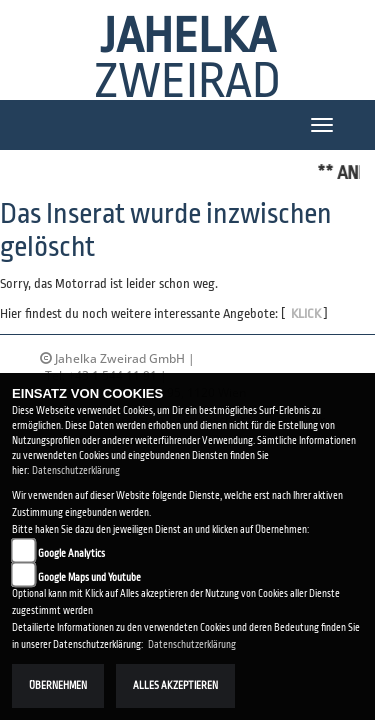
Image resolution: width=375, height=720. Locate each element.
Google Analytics (71, 553)
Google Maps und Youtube (89, 577)
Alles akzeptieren (175, 685)
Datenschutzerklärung (76, 470)
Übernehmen (58, 685)
